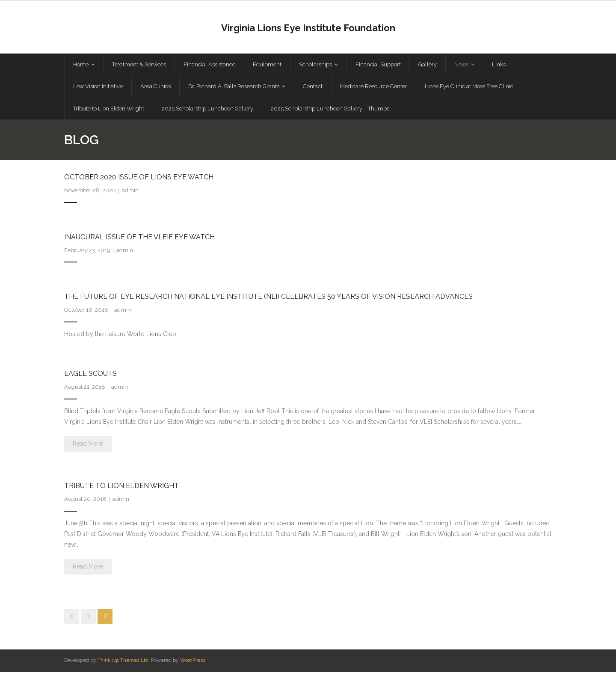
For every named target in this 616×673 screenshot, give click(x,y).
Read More (88, 445)
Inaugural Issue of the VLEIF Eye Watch (139, 238)
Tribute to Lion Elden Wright (121, 487)
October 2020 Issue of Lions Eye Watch (139, 178)
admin (130, 192)
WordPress (193, 661)
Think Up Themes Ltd (123, 661)
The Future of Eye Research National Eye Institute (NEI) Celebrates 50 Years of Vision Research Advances (268, 298)
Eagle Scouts (90, 375)
